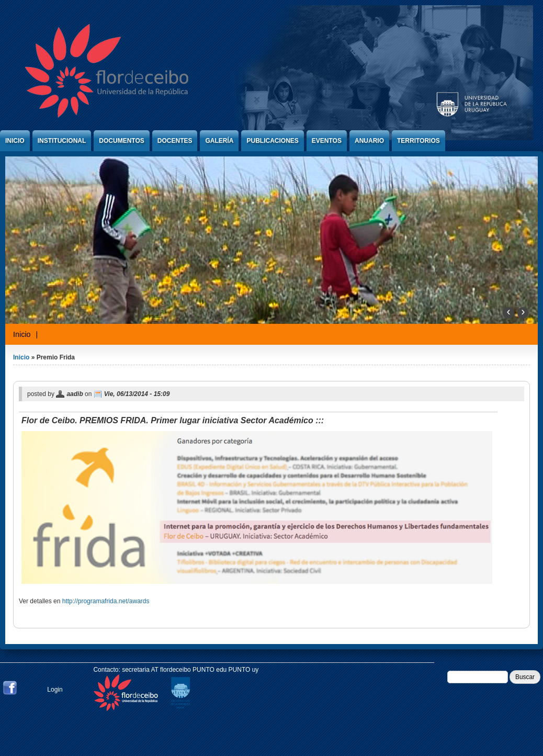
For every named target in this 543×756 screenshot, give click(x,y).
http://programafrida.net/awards (106, 601)
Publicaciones (272, 141)
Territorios (418, 141)
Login (55, 690)
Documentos (121, 141)
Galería (219, 141)
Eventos (327, 141)
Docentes (175, 141)
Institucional (62, 141)
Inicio (15, 141)
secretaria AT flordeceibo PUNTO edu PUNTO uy (190, 670)
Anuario (369, 141)
